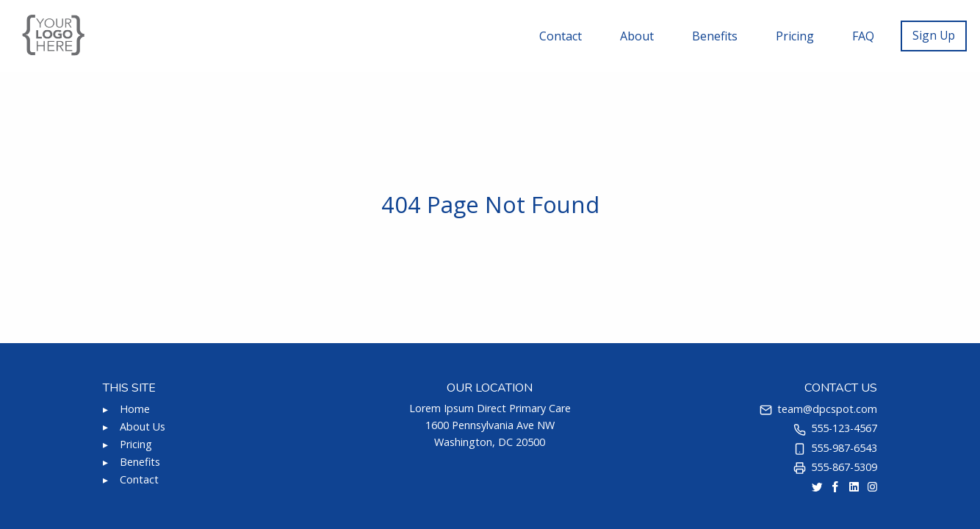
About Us (143, 427)
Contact (561, 36)
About (637, 36)
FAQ (863, 36)
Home (135, 409)
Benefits (715, 36)
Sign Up (934, 35)
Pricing (795, 36)
